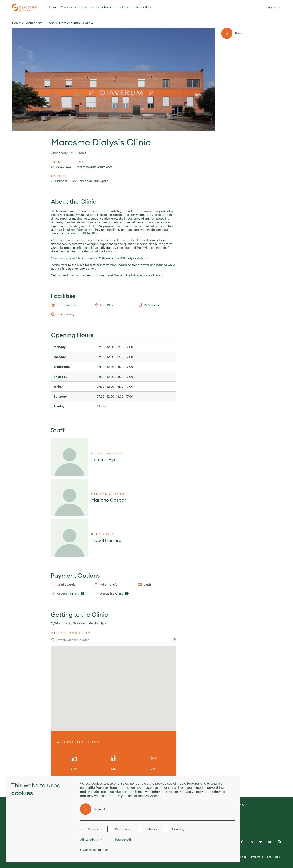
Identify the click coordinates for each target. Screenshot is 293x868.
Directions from (71, 633)
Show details (123, 840)
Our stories (68, 7)
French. (158, 275)
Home (53, 7)
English (131, 275)
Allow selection (91, 840)
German (143, 275)
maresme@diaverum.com (95, 167)
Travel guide (123, 7)
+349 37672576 (61, 167)
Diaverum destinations (95, 7)
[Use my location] (174, 640)
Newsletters (143, 7)
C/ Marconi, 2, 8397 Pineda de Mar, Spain (80, 181)
